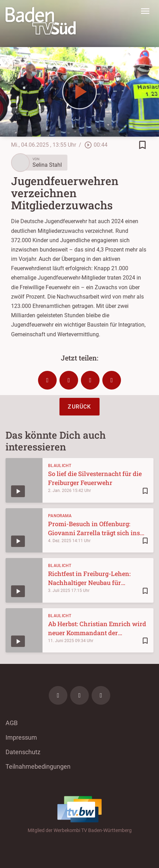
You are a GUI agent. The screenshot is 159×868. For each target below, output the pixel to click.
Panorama (60, 516)
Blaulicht (60, 466)
